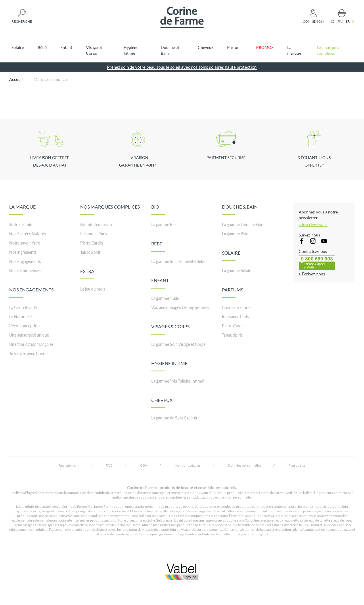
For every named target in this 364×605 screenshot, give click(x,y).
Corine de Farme (236, 307)
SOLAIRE (231, 255)
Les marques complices (328, 50)
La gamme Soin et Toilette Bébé (178, 261)
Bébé (42, 47)
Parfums (235, 47)
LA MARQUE (22, 209)
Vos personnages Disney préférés (180, 307)
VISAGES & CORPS (170, 329)
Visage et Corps (94, 50)
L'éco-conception (24, 326)
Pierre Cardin (92, 243)
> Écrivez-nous (312, 274)
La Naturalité (20, 317)
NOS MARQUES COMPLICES (110, 209)
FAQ (109, 465)
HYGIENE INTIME (169, 366)
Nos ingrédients (23, 252)
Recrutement (69, 465)
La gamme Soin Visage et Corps (178, 344)
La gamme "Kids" (166, 298)
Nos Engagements (25, 261)
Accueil (16, 79)
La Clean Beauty (23, 307)
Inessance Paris (94, 234)
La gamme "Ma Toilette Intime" (178, 381)
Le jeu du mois (93, 289)
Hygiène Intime (131, 50)
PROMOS (265, 47)
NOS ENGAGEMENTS (31, 292)
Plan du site (297, 465)
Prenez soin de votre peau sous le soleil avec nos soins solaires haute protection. (182, 67)
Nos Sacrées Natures (27, 234)
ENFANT (160, 283)
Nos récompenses (25, 271)
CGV (144, 465)
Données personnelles (244, 465)
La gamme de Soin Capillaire (175, 418)
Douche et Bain (170, 50)
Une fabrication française (31, 344)
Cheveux (206, 47)
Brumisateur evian (96, 225)
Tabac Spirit (90, 252)
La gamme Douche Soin (243, 225)
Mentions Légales (187, 465)
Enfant (66, 47)
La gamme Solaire (237, 271)
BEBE (158, 246)
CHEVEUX (162, 403)
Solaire (18, 47)
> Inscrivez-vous (313, 225)
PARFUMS (233, 292)
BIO (158, 209)
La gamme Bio (163, 225)
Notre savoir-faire (25, 243)
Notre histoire (21, 225)
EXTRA (87, 274)
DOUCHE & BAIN (240, 209)
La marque (294, 50)
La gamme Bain (235, 234)
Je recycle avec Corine (28, 353)
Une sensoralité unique (29, 335)
